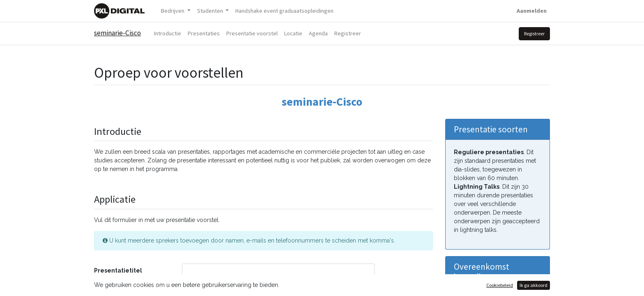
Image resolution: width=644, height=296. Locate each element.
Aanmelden (532, 11)
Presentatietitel (118, 271)
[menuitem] (284, 11)
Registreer (534, 34)
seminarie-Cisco (117, 33)
